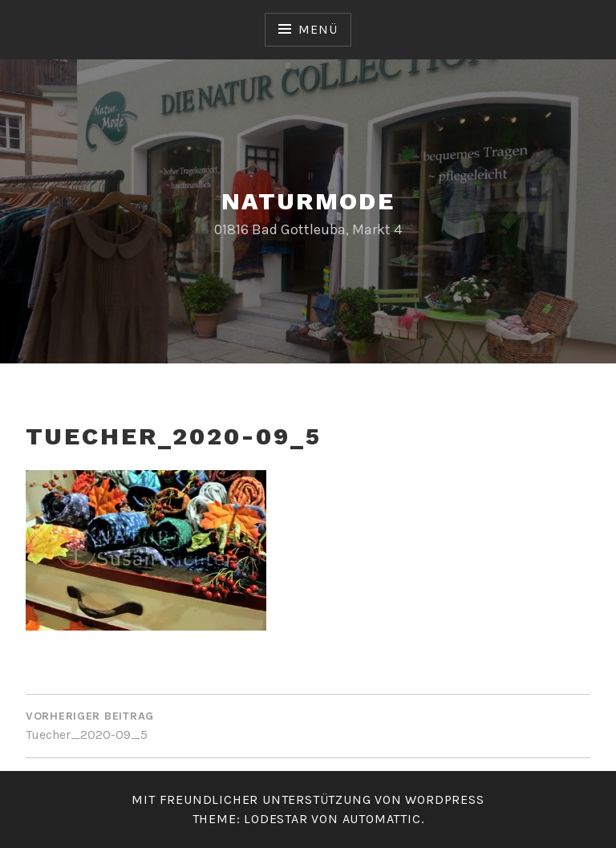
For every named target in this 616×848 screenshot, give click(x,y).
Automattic (382, 819)
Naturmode (308, 201)
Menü (318, 29)
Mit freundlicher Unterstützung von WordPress (308, 799)
